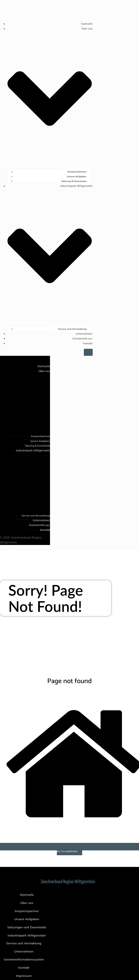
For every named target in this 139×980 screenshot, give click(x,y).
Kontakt (88, 344)
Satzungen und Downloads (27, 927)
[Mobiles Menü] (88, 352)
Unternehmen (84, 334)
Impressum (24, 976)
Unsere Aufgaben (77, 176)
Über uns (27, 903)
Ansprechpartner (77, 172)
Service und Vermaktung (24, 943)
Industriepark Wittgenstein (27, 935)
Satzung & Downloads (74, 181)
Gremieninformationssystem (24, 959)
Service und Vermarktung (72, 329)
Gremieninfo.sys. (83, 339)
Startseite (87, 24)
